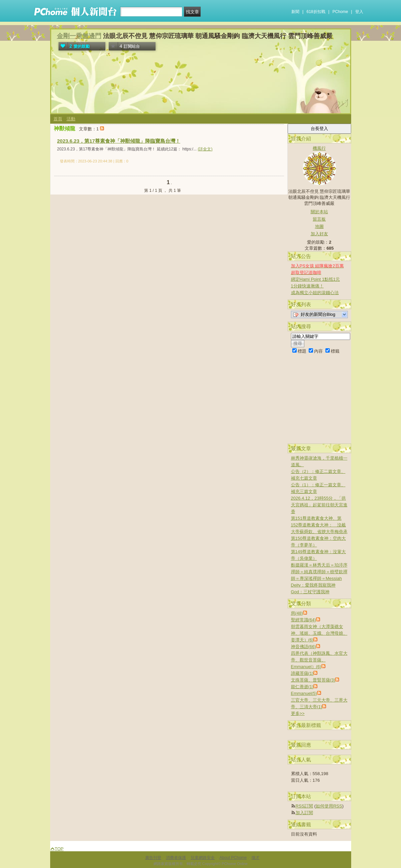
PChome (340, 12)
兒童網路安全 (203, 858)
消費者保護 (176, 858)
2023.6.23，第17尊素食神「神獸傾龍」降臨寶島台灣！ (119, 141)
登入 (359, 12)
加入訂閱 (304, 813)
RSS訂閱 (305, 806)
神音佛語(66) (304, 647)
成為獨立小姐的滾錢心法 (315, 293)
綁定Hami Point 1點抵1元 (316, 279)
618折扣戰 (316, 12)
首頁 (58, 119)
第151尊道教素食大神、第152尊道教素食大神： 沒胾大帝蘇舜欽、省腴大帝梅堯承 (319, 525)
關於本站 (319, 212)
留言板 (319, 219)
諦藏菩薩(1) (302, 673)
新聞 (295, 12)
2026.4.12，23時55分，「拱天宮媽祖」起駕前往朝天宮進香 (319, 505)
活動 (71, 119)
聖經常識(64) (304, 620)
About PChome (233, 858)
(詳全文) (205, 149)
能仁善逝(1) (302, 687)
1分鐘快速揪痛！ (307, 286)
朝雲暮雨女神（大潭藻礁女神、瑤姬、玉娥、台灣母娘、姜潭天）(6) (319, 633)
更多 (298, 713)
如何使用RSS (329, 806)
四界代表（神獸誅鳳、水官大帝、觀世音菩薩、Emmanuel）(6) (319, 660)
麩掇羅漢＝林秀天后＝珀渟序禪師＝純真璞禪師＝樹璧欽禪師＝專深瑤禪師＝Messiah (319, 572)
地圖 (319, 226)
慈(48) (297, 613)
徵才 (256, 858)
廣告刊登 (153, 858)
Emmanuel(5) (304, 693)
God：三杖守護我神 (310, 592)
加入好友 (319, 234)
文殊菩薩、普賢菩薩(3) (313, 680)
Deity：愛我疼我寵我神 (313, 585)
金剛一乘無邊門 (79, 36)
